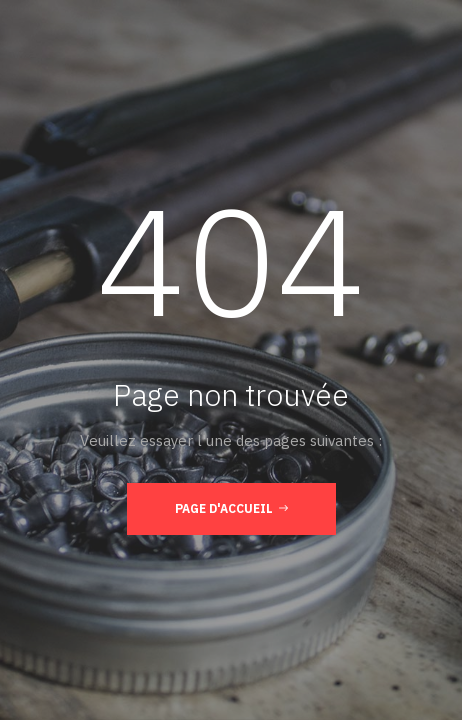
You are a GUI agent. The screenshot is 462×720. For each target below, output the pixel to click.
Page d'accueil (231, 508)
